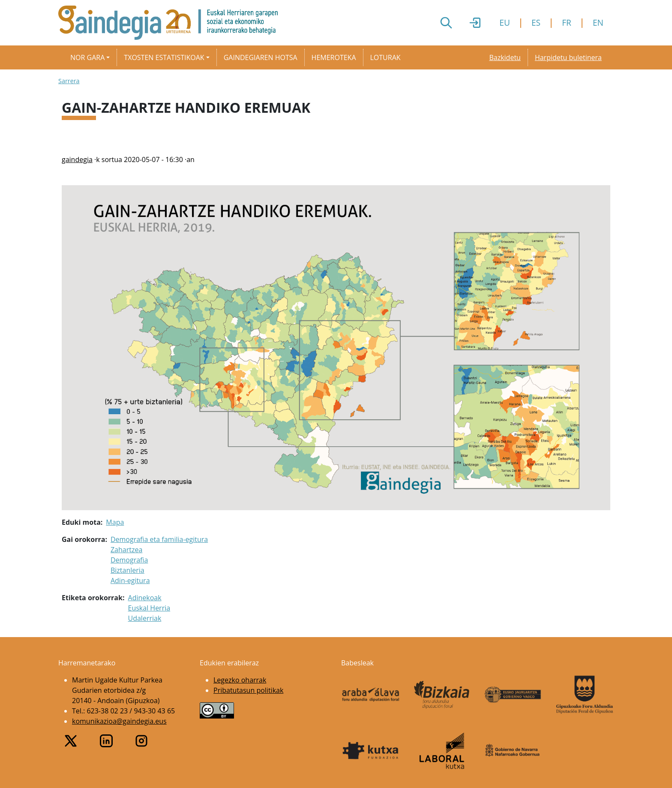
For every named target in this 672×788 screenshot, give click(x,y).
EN (598, 23)
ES (536, 23)
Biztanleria (127, 570)
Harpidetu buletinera (568, 57)
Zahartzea (126, 550)
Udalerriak (145, 618)
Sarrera (69, 81)
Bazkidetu (505, 57)
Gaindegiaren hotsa (261, 57)
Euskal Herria (149, 608)
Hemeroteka (334, 57)
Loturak (385, 57)
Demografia (129, 560)
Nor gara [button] (87, 57)
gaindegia (77, 159)
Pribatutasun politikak (248, 690)
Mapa (115, 522)
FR (567, 23)
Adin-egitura (130, 580)
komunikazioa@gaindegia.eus (119, 721)
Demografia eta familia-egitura (159, 539)
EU (505, 23)
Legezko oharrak (240, 680)
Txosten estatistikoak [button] (164, 57)
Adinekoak (145, 598)
